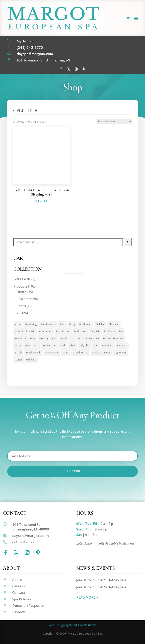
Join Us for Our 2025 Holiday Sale (101, 580)
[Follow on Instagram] (76, 69)
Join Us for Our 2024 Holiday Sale (101, 587)
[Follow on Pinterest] (84, 69)
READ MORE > (87, 597)
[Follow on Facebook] (61, 69)
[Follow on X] (69, 69)
